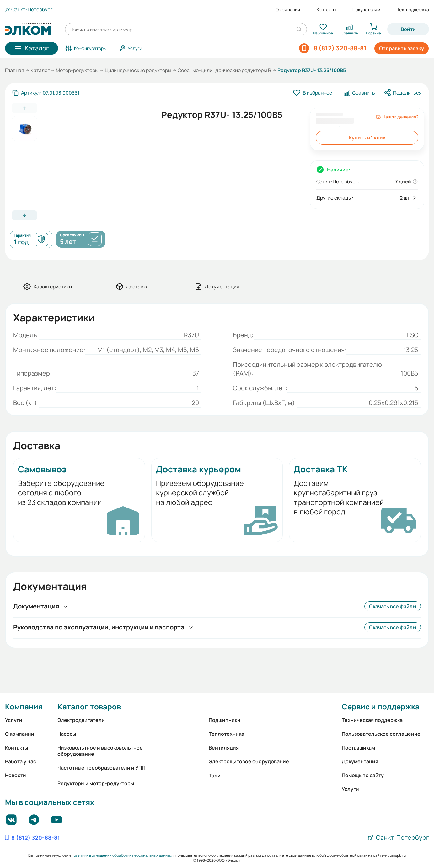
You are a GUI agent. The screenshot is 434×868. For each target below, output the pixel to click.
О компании (288, 10)
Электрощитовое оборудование (249, 761)
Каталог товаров (89, 706)
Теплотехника (226, 734)
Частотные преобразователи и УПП (101, 768)
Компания (24, 706)
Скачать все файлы (393, 606)
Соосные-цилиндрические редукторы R (224, 70)
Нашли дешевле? (397, 117)
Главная (15, 70)
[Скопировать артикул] (46, 93)
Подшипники (225, 720)
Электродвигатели (81, 720)
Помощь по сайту (363, 775)
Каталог (40, 70)
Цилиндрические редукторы (138, 70)
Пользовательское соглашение (381, 734)
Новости (16, 775)
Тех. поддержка (413, 10)
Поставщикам (358, 748)
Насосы (67, 734)
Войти (408, 29)
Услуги (14, 720)
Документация (360, 761)
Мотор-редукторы (77, 70)
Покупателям (366, 10)
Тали (215, 776)
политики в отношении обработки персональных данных (122, 855)
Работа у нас (21, 761)
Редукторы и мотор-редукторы (96, 783)
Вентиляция (224, 748)
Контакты (326, 10)
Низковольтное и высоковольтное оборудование (100, 751)
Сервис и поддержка (381, 706)
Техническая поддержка (372, 720)
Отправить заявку (402, 48)
